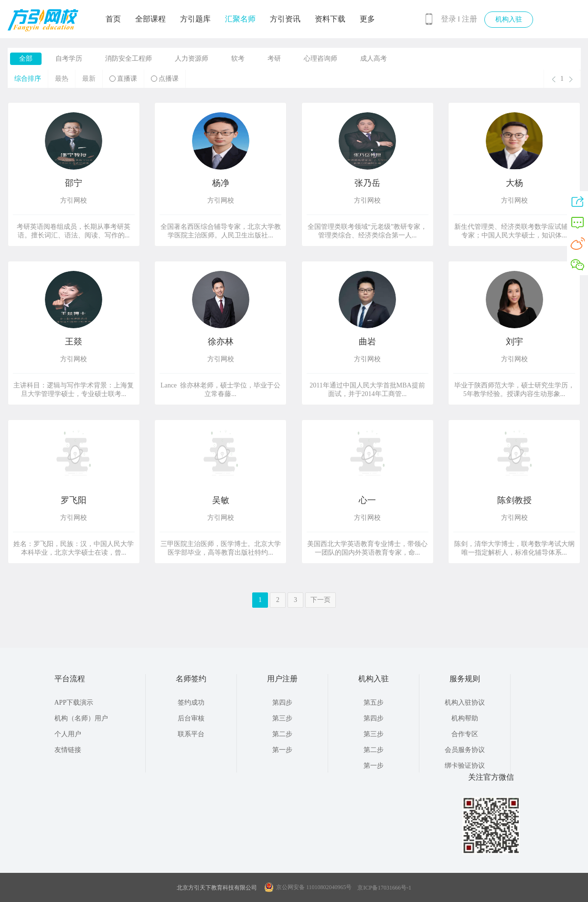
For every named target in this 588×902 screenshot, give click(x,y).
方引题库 (195, 19)
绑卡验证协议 (465, 766)
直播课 (123, 79)
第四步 (282, 703)
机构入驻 (509, 19)
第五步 (374, 703)
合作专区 (465, 734)
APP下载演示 (74, 703)
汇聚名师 (240, 19)
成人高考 (374, 59)
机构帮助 (465, 718)
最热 (62, 79)
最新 (89, 79)
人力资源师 (192, 59)
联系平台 (191, 734)
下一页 (321, 600)
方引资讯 (285, 19)
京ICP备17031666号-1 (384, 888)
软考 (238, 59)
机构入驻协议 (465, 703)
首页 (113, 19)
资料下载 (330, 19)
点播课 (165, 79)
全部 (26, 59)
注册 (470, 19)
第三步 (282, 718)
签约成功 (191, 703)
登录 (449, 19)
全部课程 (150, 19)
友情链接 (68, 750)
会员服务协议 (465, 750)
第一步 (282, 750)
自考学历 (69, 59)
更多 (367, 19)
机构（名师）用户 (81, 718)
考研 (274, 59)
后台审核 (191, 718)
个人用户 (68, 734)
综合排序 (28, 79)
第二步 (282, 734)
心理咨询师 (321, 59)
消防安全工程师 (128, 59)
